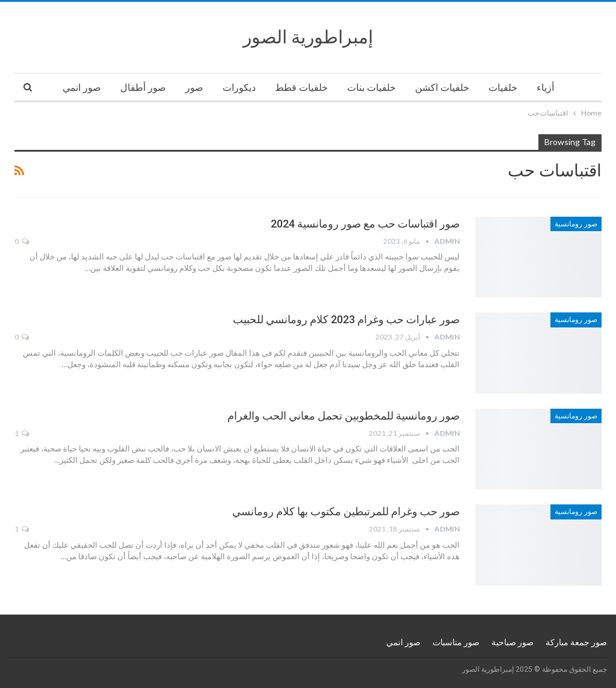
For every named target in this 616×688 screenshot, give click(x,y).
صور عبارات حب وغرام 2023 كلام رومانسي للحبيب (346, 319)
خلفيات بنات (371, 88)
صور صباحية (513, 642)
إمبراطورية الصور (308, 37)
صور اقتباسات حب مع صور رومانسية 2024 (365, 224)
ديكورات (239, 88)
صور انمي (82, 88)
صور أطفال (143, 88)
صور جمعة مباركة (576, 642)
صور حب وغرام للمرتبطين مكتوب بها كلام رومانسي (346, 511)
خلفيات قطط (301, 88)
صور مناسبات (456, 642)
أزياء (545, 88)
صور (194, 88)
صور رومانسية (576, 224)
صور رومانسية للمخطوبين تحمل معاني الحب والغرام (343, 416)
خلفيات (503, 88)
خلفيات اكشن (442, 88)
